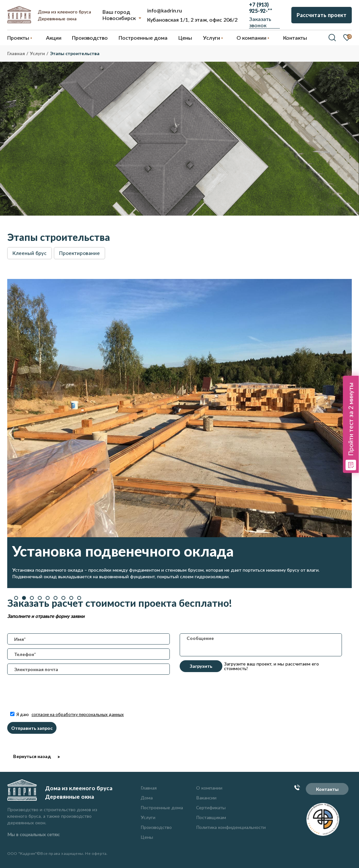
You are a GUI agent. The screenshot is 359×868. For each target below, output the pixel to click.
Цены (147, 837)
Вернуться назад (32, 756)
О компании (209, 788)
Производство (156, 827)
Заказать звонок (260, 22)
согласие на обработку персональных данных (78, 714)
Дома (147, 798)
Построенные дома (143, 38)
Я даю (67, 714)
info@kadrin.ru (165, 10)
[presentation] (57, 698)
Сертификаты (211, 807)
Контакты (327, 789)
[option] (180, 434)
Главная (149, 788)
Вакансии (206, 798)
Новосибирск (119, 18)
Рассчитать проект (322, 15)
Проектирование (79, 253)
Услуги (148, 817)
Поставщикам (211, 817)
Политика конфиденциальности (231, 827)
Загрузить (201, 666)
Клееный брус (30, 253)
